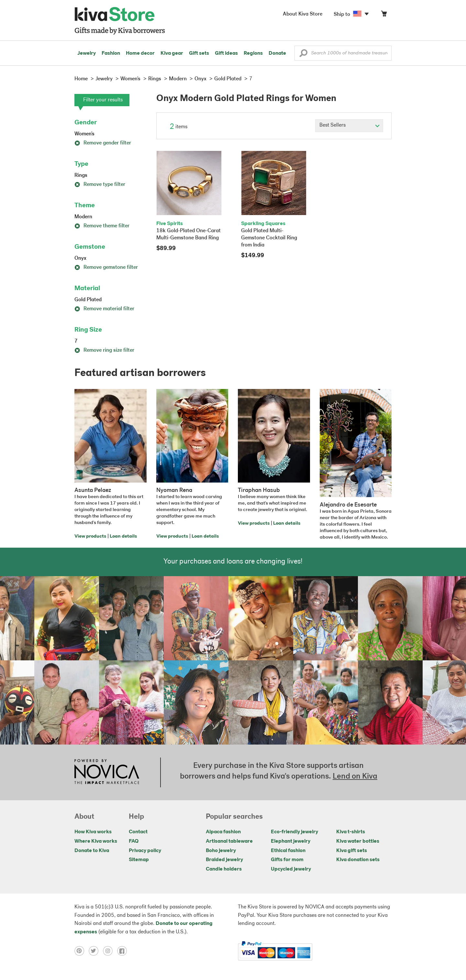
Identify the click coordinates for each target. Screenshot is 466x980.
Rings (81, 176)
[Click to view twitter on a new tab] (96, 951)
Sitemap (139, 860)
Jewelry (87, 53)
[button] (303, 55)
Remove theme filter (102, 226)
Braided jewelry (224, 860)
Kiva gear (172, 53)
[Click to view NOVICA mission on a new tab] (107, 772)
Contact (138, 832)
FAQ (134, 841)
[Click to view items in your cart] (384, 15)
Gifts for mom (287, 860)
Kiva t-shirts (351, 832)
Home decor (140, 53)
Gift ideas (226, 53)
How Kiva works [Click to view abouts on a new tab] (93, 832)
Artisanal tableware (229, 841)
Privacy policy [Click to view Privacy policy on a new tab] (145, 851)
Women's (84, 134)
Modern (83, 217)
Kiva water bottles (358, 841)
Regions (253, 53)
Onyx (80, 258)
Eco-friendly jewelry (294, 832)
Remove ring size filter (104, 350)
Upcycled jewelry (291, 869)
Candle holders (224, 869)
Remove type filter (100, 185)
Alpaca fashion (223, 832)
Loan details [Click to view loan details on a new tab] (123, 536)
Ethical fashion (288, 851)
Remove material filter (104, 309)
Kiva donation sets (358, 860)
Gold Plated (88, 300)
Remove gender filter (103, 143)
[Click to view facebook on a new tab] (124, 951)
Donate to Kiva (92, 851)
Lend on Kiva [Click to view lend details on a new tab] (355, 777)
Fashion (111, 53)
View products (90, 536)
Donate (277, 53)
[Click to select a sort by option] (349, 126)
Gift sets (199, 53)
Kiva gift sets (352, 851)
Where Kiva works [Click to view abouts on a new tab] (96, 841)
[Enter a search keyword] (343, 53)
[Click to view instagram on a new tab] (110, 951)
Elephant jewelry (291, 841)
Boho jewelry (221, 851)
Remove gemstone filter (106, 268)
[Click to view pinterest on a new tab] (82, 951)
